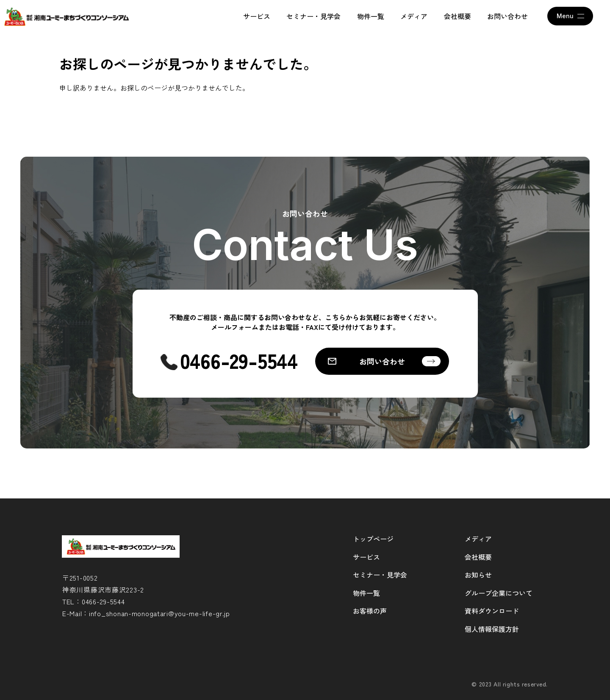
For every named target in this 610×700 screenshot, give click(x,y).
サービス (257, 16)
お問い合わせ (507, 16)
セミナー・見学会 (313, 16)
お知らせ (478, 575)
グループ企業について (499, 593)
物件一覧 (371, 16)
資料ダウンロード (492, 611)
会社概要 (457, 16)
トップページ (373, 539)
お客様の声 (370, 611)
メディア (414, 16)
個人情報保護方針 (492, 629)
